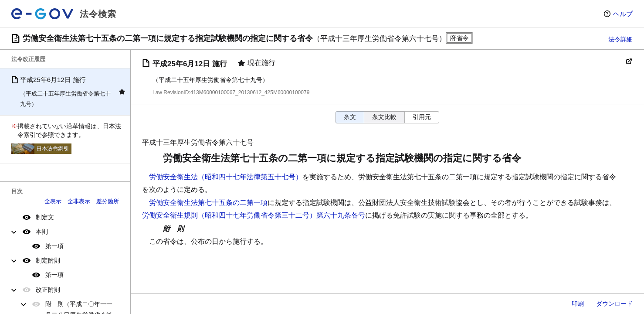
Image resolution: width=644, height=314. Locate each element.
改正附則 (48, 290)
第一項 (54, 246)
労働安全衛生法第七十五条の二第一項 (208, 203)
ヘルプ (623, 14)
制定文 (45, 217)
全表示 (53, 201)
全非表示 (79, 201)
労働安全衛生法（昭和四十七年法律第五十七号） (226, 177)
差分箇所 (108, 201)
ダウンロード (614, 304)
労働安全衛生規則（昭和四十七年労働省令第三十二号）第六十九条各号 (254, 215)
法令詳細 (620, 39)
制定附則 (48, 260)
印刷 (578, 304)
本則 (42, 232)
